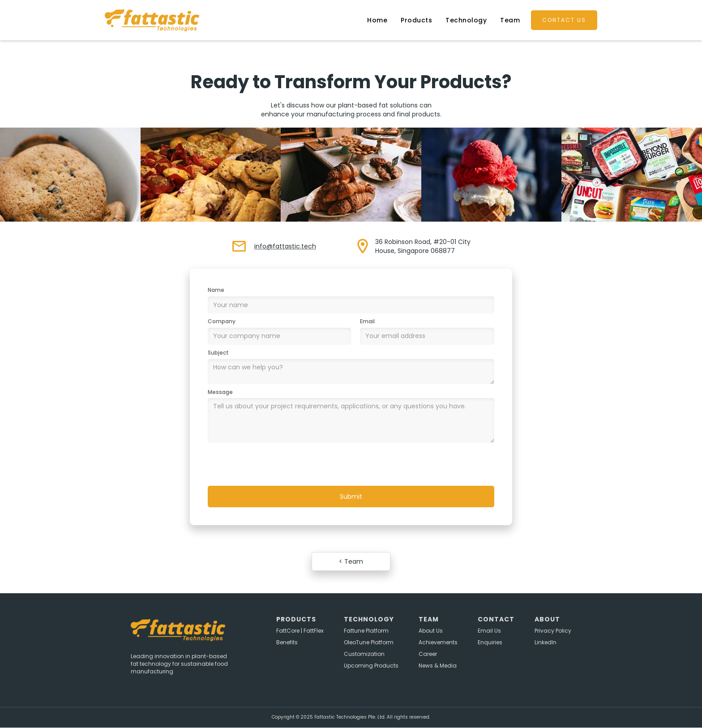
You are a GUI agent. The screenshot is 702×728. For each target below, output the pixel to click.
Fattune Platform (366, 631)
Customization (364, 654)
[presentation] (276, 465)
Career (428, 654)
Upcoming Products (371, 666)
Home (377, 20)
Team (510, 20)
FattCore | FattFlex (300, 631)
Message (220, 392)
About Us (431, 631)
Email (367, 321)
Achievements (438, 642)
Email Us (489, 631)
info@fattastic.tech (285, 246)
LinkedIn (546, 642)
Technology (466, 20)
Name (216, 290)
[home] (164, 20)
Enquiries (490, 642)
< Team (351, 561)
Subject (218, 353)
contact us (564, 20)
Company (222, 321)
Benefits (287, 642)
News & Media (438, 666)
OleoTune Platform (369, 642)
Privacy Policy (553, 631)
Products (416, 20)
